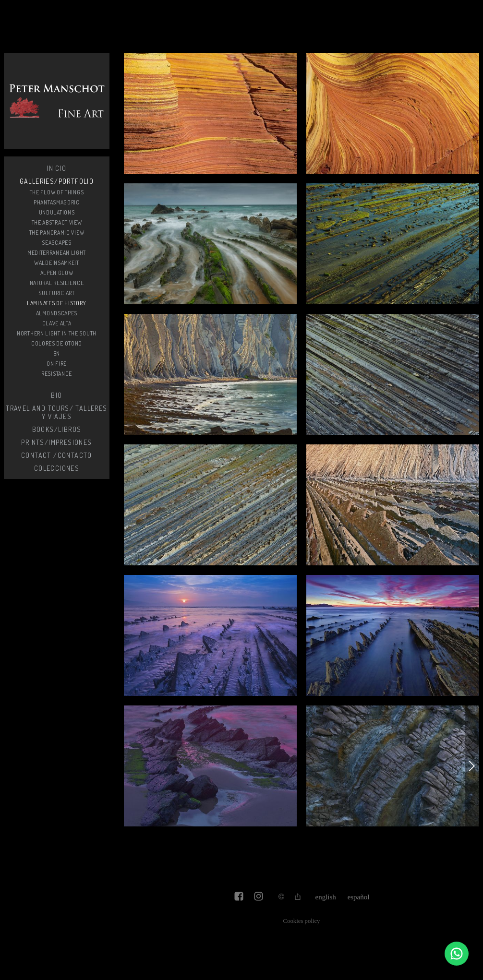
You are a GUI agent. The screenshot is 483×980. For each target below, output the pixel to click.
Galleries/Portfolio (57, 181)
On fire (57, 364)
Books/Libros (57, 429)
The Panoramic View (57, 233)
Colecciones (57, 468)
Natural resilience (57, 283)
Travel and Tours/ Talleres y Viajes (56, 412)
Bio (56, 395)
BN (57, 353)
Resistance (57, 374)
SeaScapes (56, 243)
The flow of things (57, 192)
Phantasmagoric (57, 202)
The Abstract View (57, 222)
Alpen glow (57, 273)
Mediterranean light (57, 253)
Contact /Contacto (57, 455)
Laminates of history (57, 303)
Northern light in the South (57, 333)
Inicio (56, 168)
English (326, 897)
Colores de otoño (57, 343)
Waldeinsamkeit (57, 263)
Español (359, 897)
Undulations (57, 212)
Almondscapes (57, 313)
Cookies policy (302, 921)
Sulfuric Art (56, 293)
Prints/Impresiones (56, 442)
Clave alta (57, 323)
